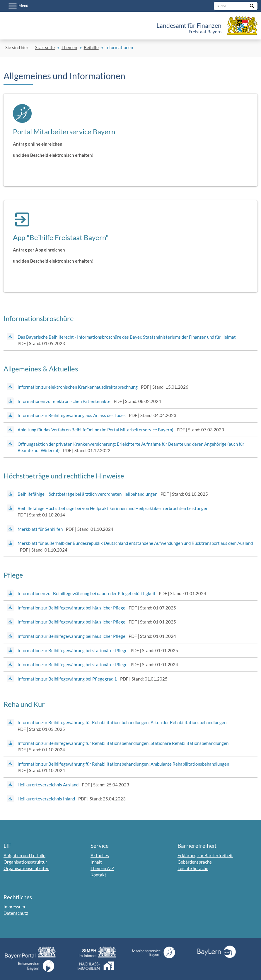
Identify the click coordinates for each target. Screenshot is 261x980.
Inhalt (96, 862)
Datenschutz (16, 913)
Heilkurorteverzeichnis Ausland (48, 785)
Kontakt (98, 875)
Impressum (14, 907)
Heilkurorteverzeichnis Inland (46, 799)
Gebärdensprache (195, 862)
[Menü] (18, 6)
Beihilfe (91, 47)
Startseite (45, 47)
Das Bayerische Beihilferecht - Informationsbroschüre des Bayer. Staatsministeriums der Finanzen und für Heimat (127, 337)
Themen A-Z (102, 868)
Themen (69, 47)
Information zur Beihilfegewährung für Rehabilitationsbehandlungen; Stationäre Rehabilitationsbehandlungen (123, 743)
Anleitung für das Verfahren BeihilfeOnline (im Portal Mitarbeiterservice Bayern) (95, 430)
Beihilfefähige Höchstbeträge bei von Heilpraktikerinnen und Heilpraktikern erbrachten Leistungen (113, 508)
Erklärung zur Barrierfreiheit (205, 855)
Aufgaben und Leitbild (24, 855)
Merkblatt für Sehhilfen (40, 529)
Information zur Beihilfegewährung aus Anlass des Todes (72, 415)
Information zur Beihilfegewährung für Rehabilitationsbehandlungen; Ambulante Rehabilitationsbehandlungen (123, 764)
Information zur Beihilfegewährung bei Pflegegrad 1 (67, 679)
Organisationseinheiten (26, 868)
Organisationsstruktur (25, 862)
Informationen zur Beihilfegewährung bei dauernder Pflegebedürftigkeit (87, 593)
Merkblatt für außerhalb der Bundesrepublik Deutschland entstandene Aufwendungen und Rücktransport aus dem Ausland (135, 543)
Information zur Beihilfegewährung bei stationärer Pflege (72, 650)
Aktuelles (100, 855)
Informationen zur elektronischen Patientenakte (64, 401)
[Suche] (236, 6)
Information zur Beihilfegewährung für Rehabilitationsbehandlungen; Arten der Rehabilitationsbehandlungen (122, 722)
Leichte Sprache (193, 868)
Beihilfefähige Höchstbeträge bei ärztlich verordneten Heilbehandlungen (87, 494)
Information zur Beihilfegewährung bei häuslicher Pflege (71, 608)
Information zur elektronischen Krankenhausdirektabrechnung (78, 387)
